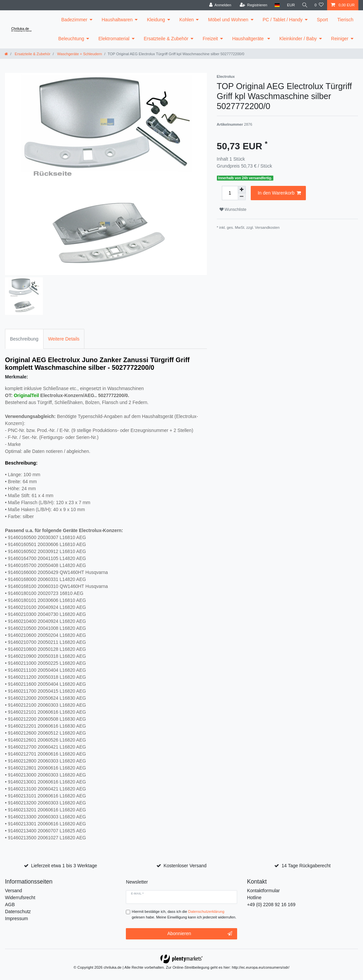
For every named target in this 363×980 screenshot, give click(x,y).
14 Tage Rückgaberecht (306, 866)
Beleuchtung (71, 39)
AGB (10, 905)
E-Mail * (137, 894)
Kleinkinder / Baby (298, 39)
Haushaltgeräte (249, 39)
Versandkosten (267, 227)
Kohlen (187, 20)
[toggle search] (304, 5)
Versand (13, 891)
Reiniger (340, 39)
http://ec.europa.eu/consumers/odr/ (261, 967)
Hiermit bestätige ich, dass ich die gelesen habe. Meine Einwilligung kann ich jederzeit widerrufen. (184, 914)
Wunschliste (233, 210)
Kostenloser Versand (185, 866)
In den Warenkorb (279, 193)
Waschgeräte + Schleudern (79, 54)
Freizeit (210, 39)
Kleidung (156, 20)
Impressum (16, 918)
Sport (322, 20)
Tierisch (346, 20)
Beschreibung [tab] (24, 339)
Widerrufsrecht (20, 898)
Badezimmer (74, 20)
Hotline (254, 898)
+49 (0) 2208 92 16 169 (271, 905)
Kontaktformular (264, 891)
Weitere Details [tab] (64, 339)
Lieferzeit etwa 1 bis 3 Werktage (64, 866)
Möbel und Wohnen (228, 20)
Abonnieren (200, 934)
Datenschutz (18, 911)
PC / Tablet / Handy (283, 20)
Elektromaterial (114, 39)
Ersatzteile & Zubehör (166, 39)
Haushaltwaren (117, 20)
